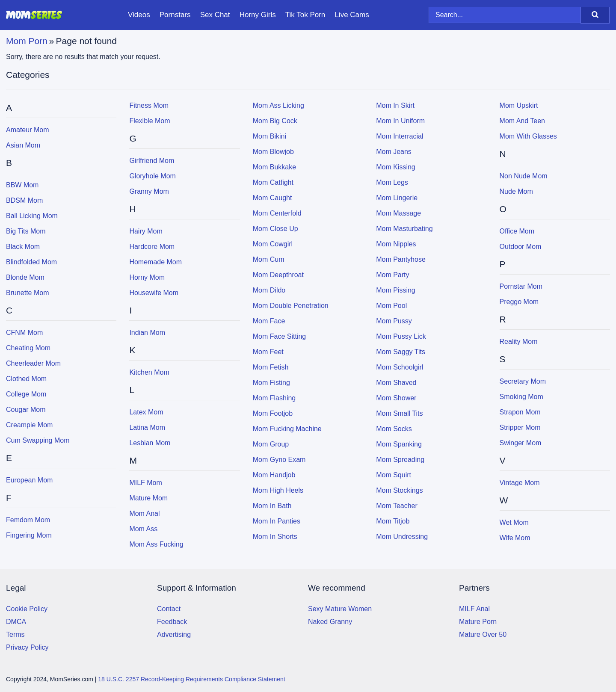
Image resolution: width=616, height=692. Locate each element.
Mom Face (269, 321)
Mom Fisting (271, 383)
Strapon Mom (520, 412)
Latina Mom (147, 427)
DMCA (16, 622)
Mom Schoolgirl (400, 367)
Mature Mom (148, 498)
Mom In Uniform (400, 121)
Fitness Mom (149, 105)
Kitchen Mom (149, 372)
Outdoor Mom (521, 247)
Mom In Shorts (275, 537)
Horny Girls (258, 15)
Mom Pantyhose (401, 259)
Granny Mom (149, 191)
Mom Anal (144, 513)
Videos (139, 15)
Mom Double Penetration (291, 306)
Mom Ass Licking (278, 105)
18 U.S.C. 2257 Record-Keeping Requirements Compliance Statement (191, 679)
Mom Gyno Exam (279, 460)
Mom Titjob (393, 521)
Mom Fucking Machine (287, 429)
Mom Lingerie (397, 198)
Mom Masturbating (404, 229)
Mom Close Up (275, 229)
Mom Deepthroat (278, 275)
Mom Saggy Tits (401, 352)
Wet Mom (514, 522)
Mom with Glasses (528, 136)
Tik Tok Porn (305, 15)
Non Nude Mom (524, 176)
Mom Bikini (269, 136)
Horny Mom (147, 277)
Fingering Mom (29, 535)
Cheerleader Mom (33, 363)
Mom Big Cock (275, 121)
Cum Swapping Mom (38, 440)
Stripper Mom (520, 427)
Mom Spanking (399, 444)
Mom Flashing (274, 398)
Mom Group (271, 444)
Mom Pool (391, 306)
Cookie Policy (27, 609)
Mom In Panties (277, 521)
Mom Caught (272, 198)
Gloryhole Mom (152, 176)
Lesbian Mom (150, 443)
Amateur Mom (27, 130)
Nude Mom (516, 191)
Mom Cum (269, 259)
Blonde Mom (25, 277)
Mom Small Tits (399, 413)
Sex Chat (215, 15)
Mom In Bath (272, 506)
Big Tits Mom (26, 231)
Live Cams (352, 15)
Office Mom (517, 231)
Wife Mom (515, 538)
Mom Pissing (396, 290)
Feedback (172, 622)
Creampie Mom (29, 425)
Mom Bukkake (274, 167)
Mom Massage (398, 213)
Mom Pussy (394, 321)
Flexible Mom (150, 121)
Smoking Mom (521, 397)
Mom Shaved (396, 383)
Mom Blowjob (273, 152)
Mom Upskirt (519, 105)
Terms (15, 634)
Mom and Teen (522, 121)
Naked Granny (330, 622)
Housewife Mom (154, 293)
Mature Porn (478, 622)
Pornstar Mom (521, 286)
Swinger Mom (521, 443)
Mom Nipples (396, 244)
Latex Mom (146, 412)
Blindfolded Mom (31, 262)
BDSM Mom (24, 200)
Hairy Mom (146, 231)
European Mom (29, 480)
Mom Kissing (396, 167)
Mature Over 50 (483, 634)
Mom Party (392, 275)
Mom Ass (143, 529)
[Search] (595, 15)
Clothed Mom (26, 379)
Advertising (174, 634)
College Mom (26, 394)
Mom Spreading (400, 460)
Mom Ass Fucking (156, 544)
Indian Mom (147, 333)
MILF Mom (145, 483)
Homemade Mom (155, 262)
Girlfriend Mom (152, 161)
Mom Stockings (399, 490)
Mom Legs (392, 182)
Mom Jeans (394, 152)
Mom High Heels (278, 490)
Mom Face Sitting (279, 336)
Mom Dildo (269, 290)
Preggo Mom (519, 302)
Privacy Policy (27, 647)
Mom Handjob (274, 475)
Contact (169, 609)
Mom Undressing (402, 537)
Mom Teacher (397, 506)
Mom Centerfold (277, 213)
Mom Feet (268, 352)
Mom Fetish (271, 367)
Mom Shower (396, 398)
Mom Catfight (273, 182)
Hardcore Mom (152, 247)
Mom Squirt (394, 475)
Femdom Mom (28, 520)
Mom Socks (394, 429)
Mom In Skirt (395, 105)
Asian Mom (23, 145)
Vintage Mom (520, 483)
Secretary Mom (523, 381)
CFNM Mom (24, 333)
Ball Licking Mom (32, 216)
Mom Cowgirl (273, 244)
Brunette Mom (27, 293)
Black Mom (23, 247)
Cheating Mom (28, 348)
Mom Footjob (273, 413)
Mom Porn (27, 41)
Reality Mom (519, 342)
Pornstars (175, 15)
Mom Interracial (400, 136)
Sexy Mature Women (340, 609)
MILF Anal (474, 609)
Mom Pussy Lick (401, 336)
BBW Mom (22, 185)
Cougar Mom (26, 410)
